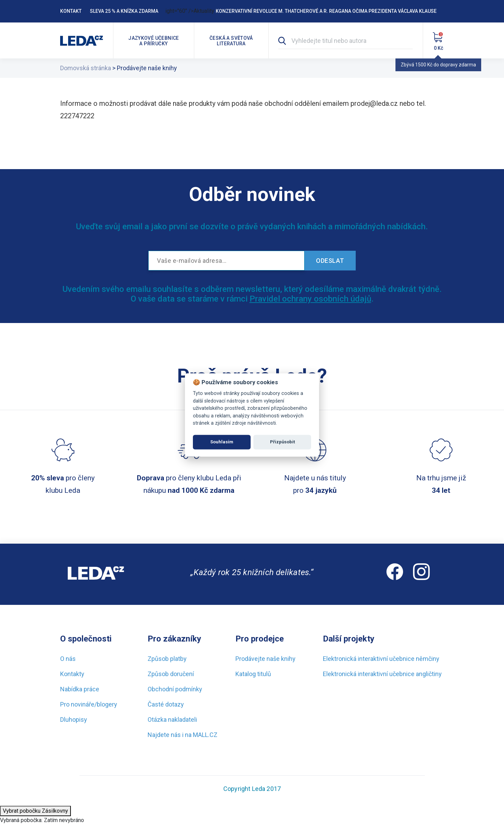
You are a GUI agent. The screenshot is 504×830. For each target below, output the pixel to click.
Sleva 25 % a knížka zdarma (124, 11)
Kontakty (72, 674)
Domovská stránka (86, 68)
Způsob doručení (171, 674)
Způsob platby (167, 659)
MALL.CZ (205, 735)
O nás (68, 659)
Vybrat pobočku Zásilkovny (35, 811)
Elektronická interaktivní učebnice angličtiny (382, 674)
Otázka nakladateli (172, 720)
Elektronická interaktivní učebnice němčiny (381, 659)
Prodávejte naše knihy (265, 659)
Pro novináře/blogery (89, 704)
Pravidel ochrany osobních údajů (310, 299)
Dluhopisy (74, 720)
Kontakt (71, 11)
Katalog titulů (253, 674)
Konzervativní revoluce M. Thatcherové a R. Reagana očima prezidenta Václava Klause (326, 11)
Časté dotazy (166, 704)
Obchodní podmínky (175, 689)
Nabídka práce (80, 689)
